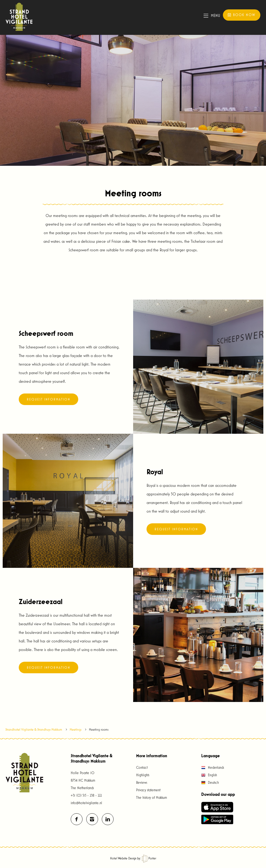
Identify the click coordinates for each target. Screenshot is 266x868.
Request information (48, 399)
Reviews (142, 782)
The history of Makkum (151, 797)
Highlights (143, 775)
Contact (142, 767)
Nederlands (213, 767)
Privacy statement (148, 790)
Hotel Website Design (123, 858)
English (209, 775)
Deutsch (210, 782)
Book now (241, 15)
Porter (149, 858)
